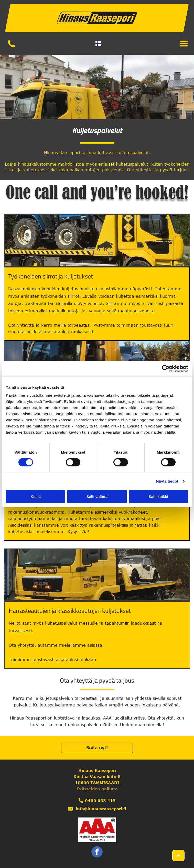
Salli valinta (97, 497)
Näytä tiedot (167, 481)
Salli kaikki (158, 497)
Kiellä (36, 497)
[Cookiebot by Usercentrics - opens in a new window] (166, 368)
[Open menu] (184, 44)
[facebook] (97, 852)
